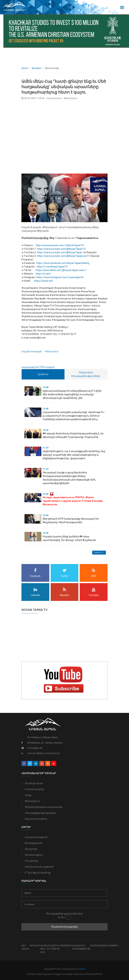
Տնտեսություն (32, 855)
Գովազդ (35, 946)
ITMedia (81, 969)
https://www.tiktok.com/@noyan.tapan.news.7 (61, 270)
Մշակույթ (29, 849)
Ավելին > (99, 553)
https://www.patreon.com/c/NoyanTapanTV (60, 245)
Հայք (26, 795)
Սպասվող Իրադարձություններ (86, 374)
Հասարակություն (35, 837)
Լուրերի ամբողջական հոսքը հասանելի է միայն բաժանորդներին (64, 974)
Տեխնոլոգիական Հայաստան (42, 807)
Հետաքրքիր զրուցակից (38, 813)
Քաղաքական (32, 843)
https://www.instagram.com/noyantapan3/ (60, 277)
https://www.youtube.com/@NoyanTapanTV (61, 249)
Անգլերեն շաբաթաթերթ (81, 947)
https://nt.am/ (43, 274)
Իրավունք (30, 861)
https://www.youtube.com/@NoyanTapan (60, 252)
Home (25, 68)
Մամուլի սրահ (32, 783)
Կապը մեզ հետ (43, 949)
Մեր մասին (26, 947)
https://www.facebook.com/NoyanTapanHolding (63, 263)
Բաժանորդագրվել (65, 927)
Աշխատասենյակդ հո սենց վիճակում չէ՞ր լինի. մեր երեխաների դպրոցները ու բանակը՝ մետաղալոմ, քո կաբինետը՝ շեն (72, 394)
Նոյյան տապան (32, 351)
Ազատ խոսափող (34, 819)
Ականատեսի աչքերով (37, 867)
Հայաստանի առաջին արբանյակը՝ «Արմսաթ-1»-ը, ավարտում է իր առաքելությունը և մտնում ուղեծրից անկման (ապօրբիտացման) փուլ (74, 416)
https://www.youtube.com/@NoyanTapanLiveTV (63, 256)
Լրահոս (43, 374)
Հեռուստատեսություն (104, 946)
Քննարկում (30, 801)
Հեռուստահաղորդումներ (39, 773)
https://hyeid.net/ (44, 281)
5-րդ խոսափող (33, 789)
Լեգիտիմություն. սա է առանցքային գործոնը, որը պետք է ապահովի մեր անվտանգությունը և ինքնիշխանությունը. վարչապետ (74, 455)
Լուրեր (26, 827)
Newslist (37, 68)
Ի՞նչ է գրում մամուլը (36, 873)
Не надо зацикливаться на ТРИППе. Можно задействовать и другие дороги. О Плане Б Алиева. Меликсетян (73, 501)
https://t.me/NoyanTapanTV (52, 267)
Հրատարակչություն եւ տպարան (60, 947)
